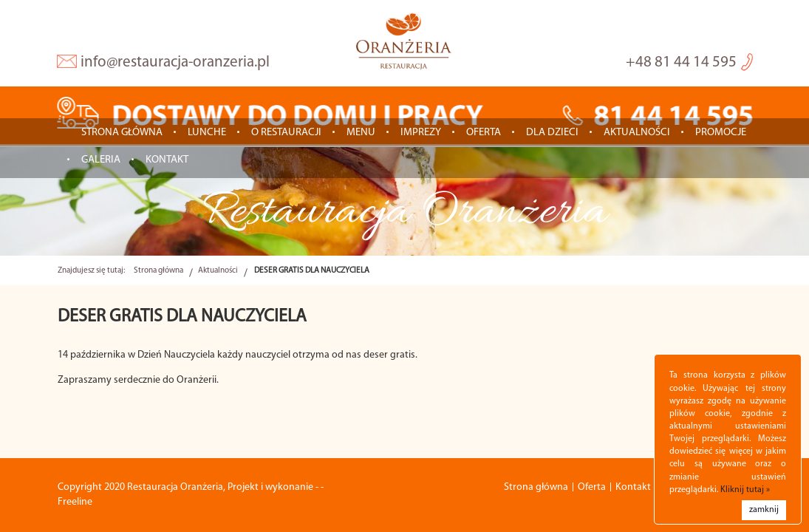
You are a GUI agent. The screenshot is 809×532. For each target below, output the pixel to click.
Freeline (75, 502)
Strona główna (122, 133)
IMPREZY (421, 133)
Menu (361, 133)
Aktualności (637, 133)
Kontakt (167, 160)
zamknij (764, 510)
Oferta (484, 133)
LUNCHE (207, 133)
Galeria (101, 160)
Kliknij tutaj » (745, 490)
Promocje (721, 133)
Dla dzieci (552, 133)
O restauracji (286, 133)
